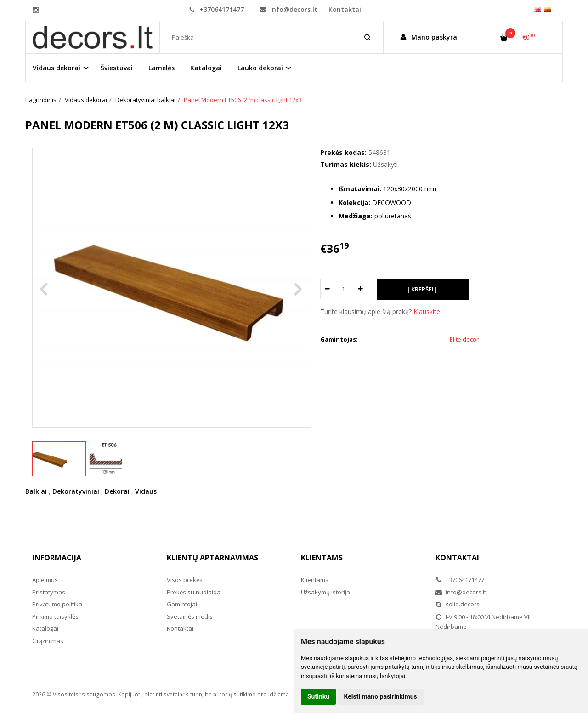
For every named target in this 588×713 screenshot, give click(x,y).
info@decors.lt (288, 9)
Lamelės (161, 68)
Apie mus (45, 580)
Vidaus (146, 491)
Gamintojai (182, 604)
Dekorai (117, 491)
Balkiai (36, 491)
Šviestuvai (117, 68)
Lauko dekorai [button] (260, 68)
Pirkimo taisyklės (55, 616)
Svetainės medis (190, 616)
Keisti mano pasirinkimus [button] (381, 696)
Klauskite (427, 311)
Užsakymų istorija (325, 592)
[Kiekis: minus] (327, 289)
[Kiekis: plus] (361, 289)
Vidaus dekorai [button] (57, 68)
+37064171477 (216, 9)
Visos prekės (185, 580)
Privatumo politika (57, 604)
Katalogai (206, 68)
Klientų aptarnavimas (212, 558)
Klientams (322, 558)
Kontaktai (345, 9)
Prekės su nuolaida (194, 592)
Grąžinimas (48, 641)
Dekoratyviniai (76, 491)
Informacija (57, 558)
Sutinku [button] (318, 696)
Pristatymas (49, 592)
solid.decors (458, 604)
